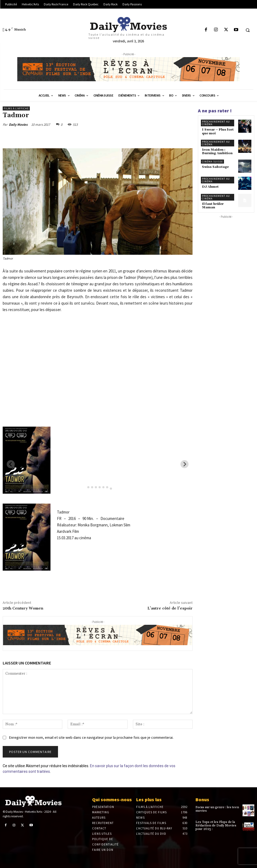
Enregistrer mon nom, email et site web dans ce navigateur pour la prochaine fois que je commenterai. (91, 737)
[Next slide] (184, 464)
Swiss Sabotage (215, 167)
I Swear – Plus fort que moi (218, 131)
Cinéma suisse (212, 162)
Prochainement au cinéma (216, 123)
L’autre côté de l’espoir (170, 608)
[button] (248, 30)
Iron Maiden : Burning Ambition (217, 152)
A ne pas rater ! (215, 111)
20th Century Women (23, 608)
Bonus (202, 799)
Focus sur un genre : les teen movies (217, 809)
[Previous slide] (11, 464)
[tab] (84, 487)
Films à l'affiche (16, 108)
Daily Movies (18, 125)
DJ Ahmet (210, 187)
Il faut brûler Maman (213, 206)
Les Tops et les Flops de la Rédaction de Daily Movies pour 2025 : (216, 825)
